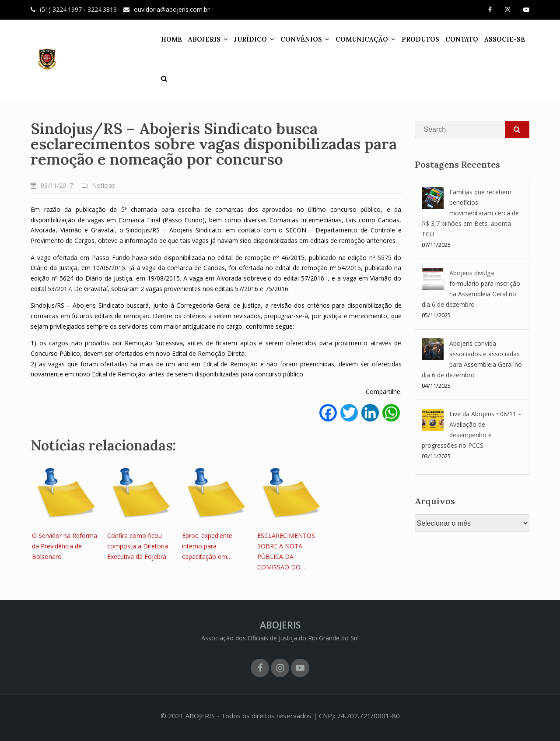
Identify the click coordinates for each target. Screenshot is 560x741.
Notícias (103, 185)
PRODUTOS (420, 39)
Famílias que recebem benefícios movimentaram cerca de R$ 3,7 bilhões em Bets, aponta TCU (470, 213)
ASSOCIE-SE (505, 39)
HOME (171, 39)
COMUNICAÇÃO (362, 39)
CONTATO (462, 39)
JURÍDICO (250, 39)
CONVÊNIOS (301, 39)
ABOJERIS (204, 39)
